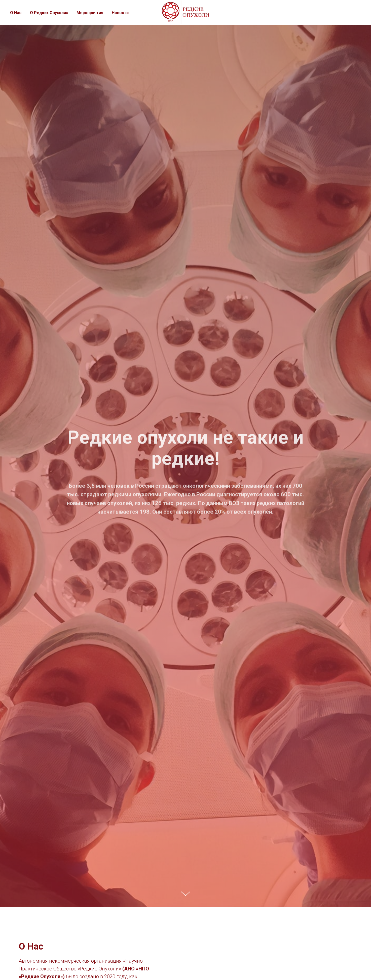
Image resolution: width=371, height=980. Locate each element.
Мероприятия (90, 13)
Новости (120, 13)
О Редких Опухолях (49, 13)
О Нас (16, 13)
